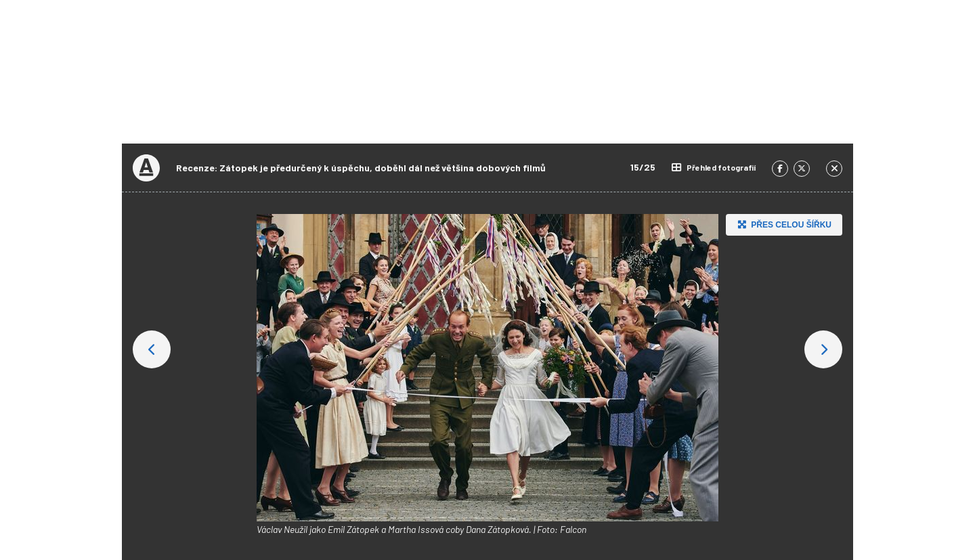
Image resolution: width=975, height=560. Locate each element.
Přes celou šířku (783, 224)
